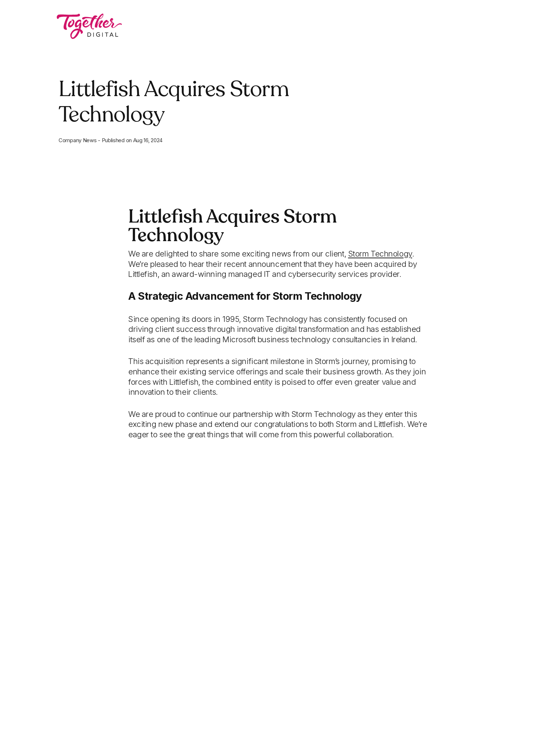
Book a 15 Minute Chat (466, 27)
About (308, 27)
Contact (393, 27)
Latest (350, 27)
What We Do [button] (214, 27)
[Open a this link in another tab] (380, 254)
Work (268, 27)
